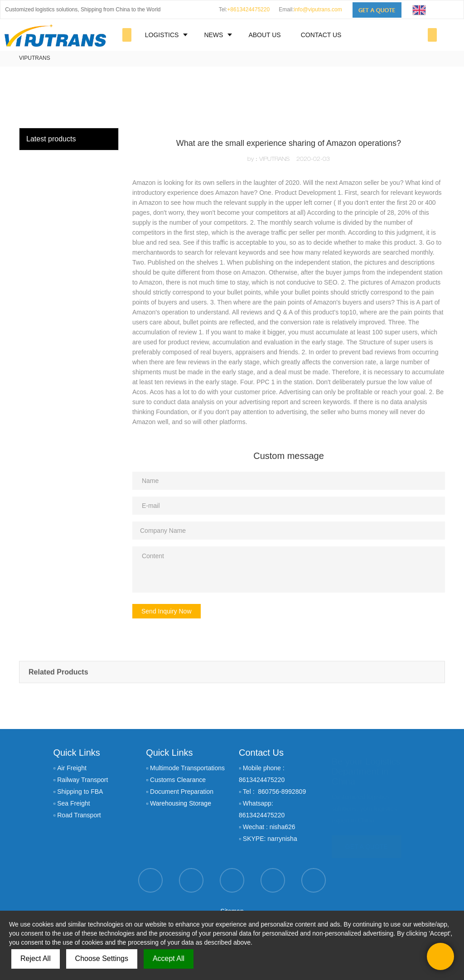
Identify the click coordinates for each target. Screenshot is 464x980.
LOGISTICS (162, 35)
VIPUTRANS (35, 58)
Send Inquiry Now (167, 611)
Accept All (169, 958)
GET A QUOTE (367, 842)
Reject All (36, 958)
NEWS (213, 35)
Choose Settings (102, 958)
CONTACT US (321, 35)
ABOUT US (264, 35)
